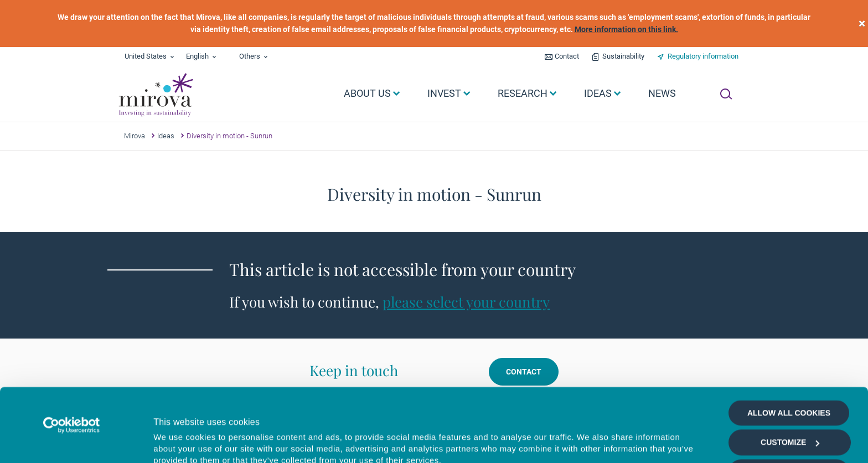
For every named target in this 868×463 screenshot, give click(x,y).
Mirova (135, 136)
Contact (567, 56)
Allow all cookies (789, 344)
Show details (589, 442)
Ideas (166, 136)
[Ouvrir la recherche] (726, 94)
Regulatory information (703, 56)
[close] (862, 24)
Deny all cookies (789, 433)
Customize (790, 374)
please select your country (466, 302)
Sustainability (623, 56)
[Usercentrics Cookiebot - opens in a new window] (72, 356)
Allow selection (789, 403)
